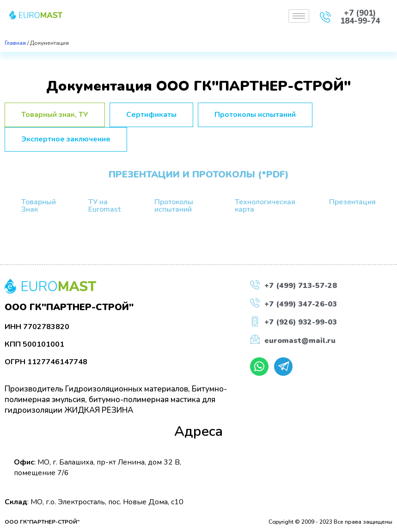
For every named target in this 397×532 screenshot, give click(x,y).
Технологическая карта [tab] (265, 206)
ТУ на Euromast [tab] (104, 206)
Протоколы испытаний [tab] (174, 206)
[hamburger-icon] (299, 16)
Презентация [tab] (352, 202)
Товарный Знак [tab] (39, 206)
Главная (15, 43)
